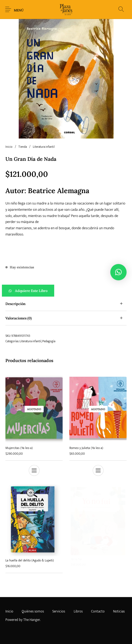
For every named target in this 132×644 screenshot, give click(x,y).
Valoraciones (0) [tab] (19, 318)
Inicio (9, 147)
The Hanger (32, 620)
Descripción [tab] (15, 304)
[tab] (66, 304)
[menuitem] (9, 612)
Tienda (23, 147)
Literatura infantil (44, 147)
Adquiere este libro (31, 291)
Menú (19, 10)
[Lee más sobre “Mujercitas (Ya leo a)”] (34, 470)
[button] (66, 291)
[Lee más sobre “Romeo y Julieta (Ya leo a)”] (98, 469)
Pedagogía (49, 341)
